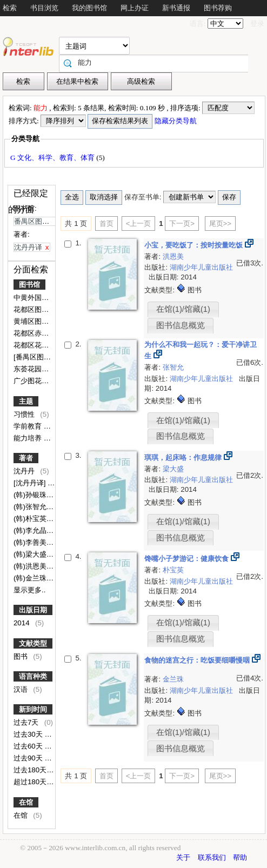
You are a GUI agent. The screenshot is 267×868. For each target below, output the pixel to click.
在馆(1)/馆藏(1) (183, 309)
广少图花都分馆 (39, 381)
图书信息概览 (181, 325)
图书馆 (29, 285)
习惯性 (25, 414)
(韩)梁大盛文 (35, 554)
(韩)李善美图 (35, 542)
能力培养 (29, 438)
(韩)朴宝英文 (35, 519)
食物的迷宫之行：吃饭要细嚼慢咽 (198, 660)
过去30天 (29, 734)
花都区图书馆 (36, 309)
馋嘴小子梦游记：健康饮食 (188, 559)
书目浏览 (44, 8)
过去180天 (31, 770)
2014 (22, 623)
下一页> (182, 223)
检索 (10, 8)
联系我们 (212, 857)
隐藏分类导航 (176, 121)
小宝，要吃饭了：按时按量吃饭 (195, 245)
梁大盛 (173, 469)
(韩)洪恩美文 (35, 566)
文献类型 (33, 643)
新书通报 (176, 8)
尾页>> (221, 223)
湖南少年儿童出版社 (201, 267)
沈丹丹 (25, 471)
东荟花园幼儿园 (39, 369)
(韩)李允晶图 (35, 530)
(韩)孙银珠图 (35, 495)
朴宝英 (173, 570)
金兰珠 (173, 679)
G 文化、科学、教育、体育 (53, 158)
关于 (183, 857)
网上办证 (135, 8)
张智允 (173, 367)
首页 (106, 223)
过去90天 (29, 758)
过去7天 (27, 722)
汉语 (22, 689)
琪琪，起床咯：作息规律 (184, 458)
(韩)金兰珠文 (35, 578)
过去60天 (29, 746)
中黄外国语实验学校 (46, 298)
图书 (22, 656)
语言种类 (33, 676)
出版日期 (33, 610)
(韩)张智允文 (35, 507)
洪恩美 (173, 256)
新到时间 (33, 709)
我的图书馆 (89, 8)
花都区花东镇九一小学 (50, 345)
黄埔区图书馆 (36, 321)
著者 (26, 458)
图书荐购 (218, 8)
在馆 (26, 802)
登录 (257, 24)
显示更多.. (29, 590)
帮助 (240, 857)
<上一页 (139, 223)
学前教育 (29, 426)
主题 (26, 401)
